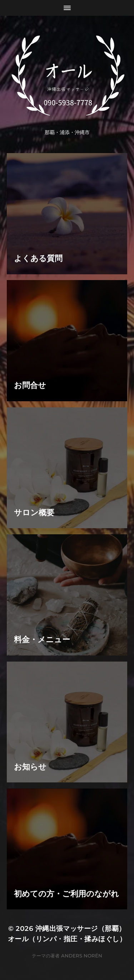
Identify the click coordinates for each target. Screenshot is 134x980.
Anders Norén (82, 956)
